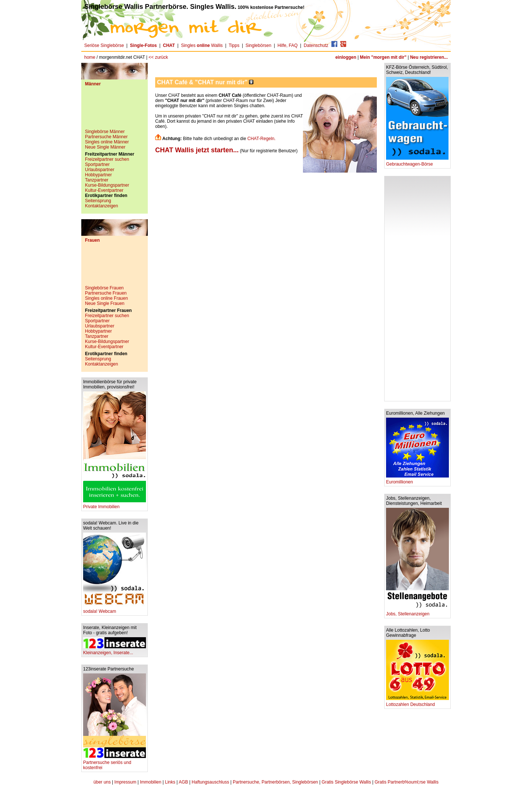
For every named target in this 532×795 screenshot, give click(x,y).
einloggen (346, 57)
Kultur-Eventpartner (104, 190)
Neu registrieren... (429, 57)
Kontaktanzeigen (101, 206)
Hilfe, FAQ (288, 45)
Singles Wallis (202, 45)
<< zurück (158, 57)
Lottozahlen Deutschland (417, 702)
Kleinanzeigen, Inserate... (115, 651)
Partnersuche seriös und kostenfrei (115, 763)
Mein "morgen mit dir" (383, 57)
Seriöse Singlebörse (104, 45)
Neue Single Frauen (105, 303)
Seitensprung (98, 201)
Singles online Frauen (106, 298)
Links (170, 782)
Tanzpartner (97, 180)
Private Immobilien (115, 505)
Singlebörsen (258, 45)
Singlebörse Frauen (104, 288)
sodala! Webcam (115, 609)
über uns (102, 782)
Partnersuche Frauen (106, 293)
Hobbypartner (98, 175)
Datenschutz (316, 45)
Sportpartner (97, 164)
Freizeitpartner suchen (107, 159)
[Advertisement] (115, 111)
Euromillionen (417, 480)
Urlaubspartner (100, 170)
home (90, 57)
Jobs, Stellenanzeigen (417, 612)
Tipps (234, 45)
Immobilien (151, 782)
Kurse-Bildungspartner (107, 185)
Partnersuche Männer (106, 137)
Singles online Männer (107, 142)
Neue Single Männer (105, 147)
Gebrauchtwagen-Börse (417, 162)
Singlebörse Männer (105, 132)
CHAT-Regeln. (261, 139)
